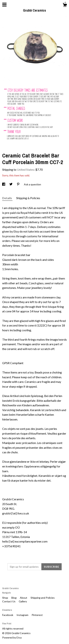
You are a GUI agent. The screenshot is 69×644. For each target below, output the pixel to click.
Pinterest (37, 615)
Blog (14, 598)
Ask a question (32, 184)
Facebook (8, 615)
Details (7, 198)
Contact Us (9, 601)
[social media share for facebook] (4, 184)
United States (25, 169)
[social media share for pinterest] (18, 184)
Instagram (23, 615)
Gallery (23, 601)
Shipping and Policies (43, 598)
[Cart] (65, 6)
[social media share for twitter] (11, 184)
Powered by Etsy (12, 637)
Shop (5, 598)
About (24, 598)
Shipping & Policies (28, 198)
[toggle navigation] (4, 5)
